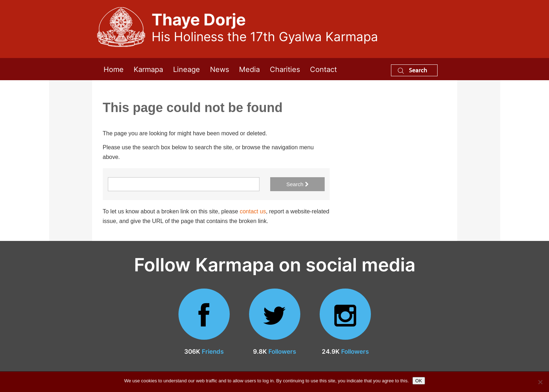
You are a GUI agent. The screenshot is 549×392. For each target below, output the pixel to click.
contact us (253, 211)
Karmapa (148, 69)
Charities (285, 69)
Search (412, 70)
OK (419, 381)
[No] (540, 382)
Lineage (187, 69)
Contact (323, 69)
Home (114, 69)
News (219, 69)
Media (249, 69)
